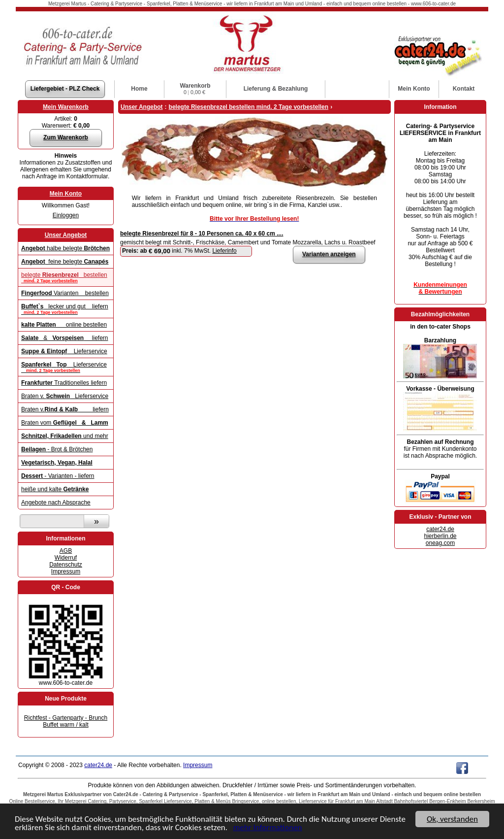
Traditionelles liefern (64, 383)
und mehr (65, 436)
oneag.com (440, 543)
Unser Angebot (66, 235)
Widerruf (66, 558)
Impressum (66, 571)
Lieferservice (64, 351)
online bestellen (64, 325)
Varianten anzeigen (329, 254)
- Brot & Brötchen (57, 449)
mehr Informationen (268, 828)
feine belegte (65, 262)
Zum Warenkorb (66, 137)
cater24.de (440, 529)
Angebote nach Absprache (56, 503)
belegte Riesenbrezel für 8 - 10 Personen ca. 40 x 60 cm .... (202, 234)
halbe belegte (65, 248)
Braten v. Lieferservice (65, 396)
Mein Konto (66, 194)
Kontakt (464, 89)
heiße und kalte (55, 489)
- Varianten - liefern (58, 476)
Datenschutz (66, 565)
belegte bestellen (66, 277)
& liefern (65, 338)
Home (139, 89)
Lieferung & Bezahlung (276, 89)
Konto (414, 89)
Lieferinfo (224, 251)
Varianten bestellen (65, 293)
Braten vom (65, 423)
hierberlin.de (440, 536)
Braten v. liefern (65, 409)
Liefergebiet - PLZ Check (65, 89)
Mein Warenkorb (66, 107)
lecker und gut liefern (66, 309)
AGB (66, 551)
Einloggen (66, 215)
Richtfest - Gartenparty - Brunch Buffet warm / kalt (66, 721)
